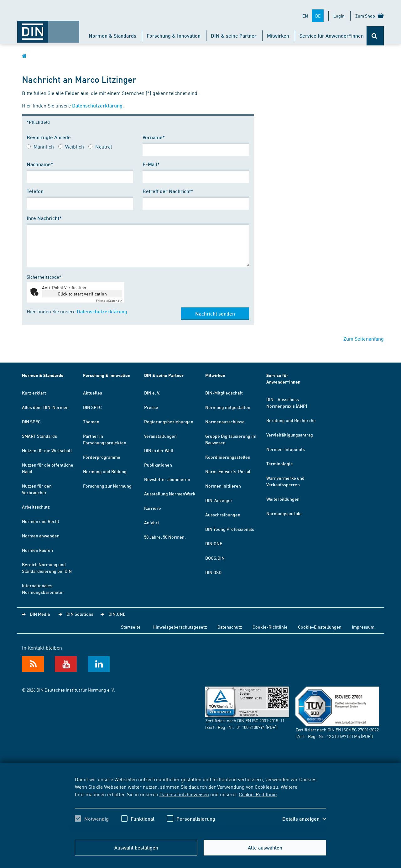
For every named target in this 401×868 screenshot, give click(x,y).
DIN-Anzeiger (219, 500)
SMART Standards (39, 436)
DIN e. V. (152, 393)
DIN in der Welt (159, 450)
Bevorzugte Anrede (49, 137)
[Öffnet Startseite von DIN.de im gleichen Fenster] (48, 29)
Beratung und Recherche (291, 420)
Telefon (35, 191)
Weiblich (75, 146)
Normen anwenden (41, 536)
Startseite (131, 627)
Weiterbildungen (283, 499)
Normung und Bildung (105, 471)
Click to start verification (82, 294)
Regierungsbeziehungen (169, 421)
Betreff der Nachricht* (168, 191)
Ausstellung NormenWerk (170, 494)
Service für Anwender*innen (332, 36)
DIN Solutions (80, 614)
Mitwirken (278, 36)
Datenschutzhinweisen (184, 794)
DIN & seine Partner (234, 36)
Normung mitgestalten (228, 407)
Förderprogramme (102, 457)
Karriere (153, 508)
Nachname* (40, 164)
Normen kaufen (37, 550)
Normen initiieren (223, 486)
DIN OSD (213, 572)
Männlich (44, 146)
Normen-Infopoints (286, 449)
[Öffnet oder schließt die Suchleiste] (375, 36)
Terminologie (280, 463)
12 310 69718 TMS (343, 736)
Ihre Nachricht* (44, 218)
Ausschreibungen (223, 515)
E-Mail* (151, 164)
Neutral (104, 146)
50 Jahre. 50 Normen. (165, 537)
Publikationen (158, 465)
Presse (151, 407)
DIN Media (40, 614)
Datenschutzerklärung (97, 105)
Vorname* (154, 137)
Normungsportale (284, 513)
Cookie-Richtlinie (258, 794)
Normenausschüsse (225, 421)
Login (339, 16)
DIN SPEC (31, 421)
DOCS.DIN (215, 558)
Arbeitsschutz (36, 507)
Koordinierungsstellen (228, 457)
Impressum (363, 627)
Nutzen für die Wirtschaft (47, 450)
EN (305, 16)
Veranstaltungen (160, 436)
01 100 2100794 (251, 727)
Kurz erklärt (34, 393)
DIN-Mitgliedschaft (224, 393)
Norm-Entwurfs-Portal (228, 471)
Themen (91, 421)
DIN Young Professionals (230, 529)
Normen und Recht (41, 521)
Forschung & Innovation (174, 36)
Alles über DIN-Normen (45, 407)
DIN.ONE (214, 543)
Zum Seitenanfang (364, 339)
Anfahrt (152, 522)
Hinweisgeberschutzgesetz (180, 627)
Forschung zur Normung (107, 486)
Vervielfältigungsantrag (290, 435)
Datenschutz (230, 627)
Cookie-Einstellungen (320, 627)
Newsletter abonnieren (167, 479)
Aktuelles (93, 393)
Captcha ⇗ (109, 301)
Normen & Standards (112, 36)
